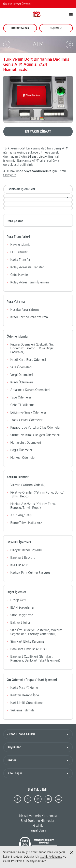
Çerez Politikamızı (14, 861)
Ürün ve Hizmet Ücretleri (18, 4)
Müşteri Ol (60, 30)
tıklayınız (10, 175)
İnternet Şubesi (22, 30)
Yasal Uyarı (38, 831)
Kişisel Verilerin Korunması (30, 816)
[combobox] (38, 196)
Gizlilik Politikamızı (51, 857)
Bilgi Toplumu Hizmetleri (29, 821)
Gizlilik (38, 826)
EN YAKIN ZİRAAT (38, 132)
